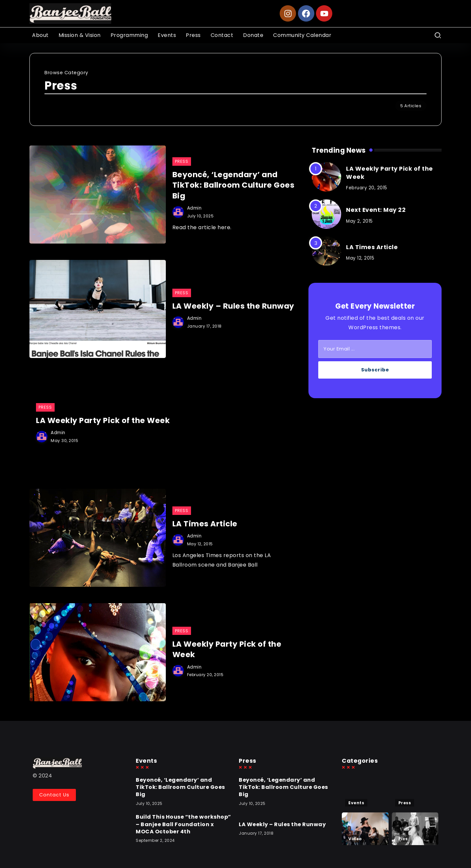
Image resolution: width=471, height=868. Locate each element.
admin (194, 208)
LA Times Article (205, 524)
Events (356, 803)
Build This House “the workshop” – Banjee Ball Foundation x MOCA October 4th (183, 824)
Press (405, 803)
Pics (403, 839)
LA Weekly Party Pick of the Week (103, 420)
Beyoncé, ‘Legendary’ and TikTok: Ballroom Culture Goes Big (234, 185)
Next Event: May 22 (376, 210)
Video (355, 839)
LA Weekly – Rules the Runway (233, 306)
